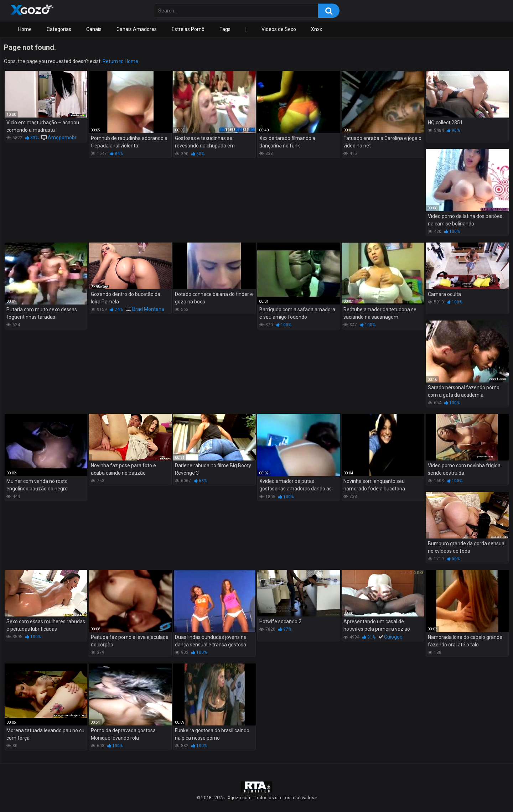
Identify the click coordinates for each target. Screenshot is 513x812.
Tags (225, 29)
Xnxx (317, 29)
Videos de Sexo (279, 29)
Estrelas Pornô (188, 29)
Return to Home (120, 61)
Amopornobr (62, 137)
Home (25, 29)
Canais (94, 29)
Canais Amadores (137, 29)
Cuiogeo (393, 637)
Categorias (59, 29)
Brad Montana (148, 309)
